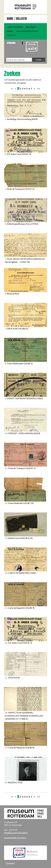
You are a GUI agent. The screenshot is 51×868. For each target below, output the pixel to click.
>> (39, 89)
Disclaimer (10, 863)
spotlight (31, 27)
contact (11, 35)
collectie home (15, 27)
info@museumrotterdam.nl (16, 833)
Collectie (21, 19)
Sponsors (11, 43)
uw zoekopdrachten (27, 31)
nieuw (10, 31)
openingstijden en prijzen (15, 838)
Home (10, 19)
